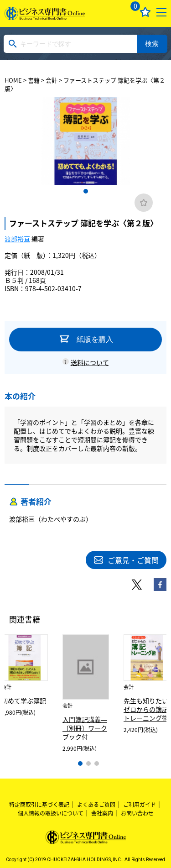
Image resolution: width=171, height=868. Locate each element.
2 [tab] (88, 763)
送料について (90, 362)
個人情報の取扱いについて (51, 813)
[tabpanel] (86, 141)
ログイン (113, 12)
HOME (13, 80)
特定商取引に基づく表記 (39, 805)
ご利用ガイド (140, 805)
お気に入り (145, 12)
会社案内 (102, 813)
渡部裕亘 (17, 239)
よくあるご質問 (96, 805)
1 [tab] (86, 191)
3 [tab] (97, 763)
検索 (152, 44)
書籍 (34, 80)
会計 (52, 80)
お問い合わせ (137, 813)
